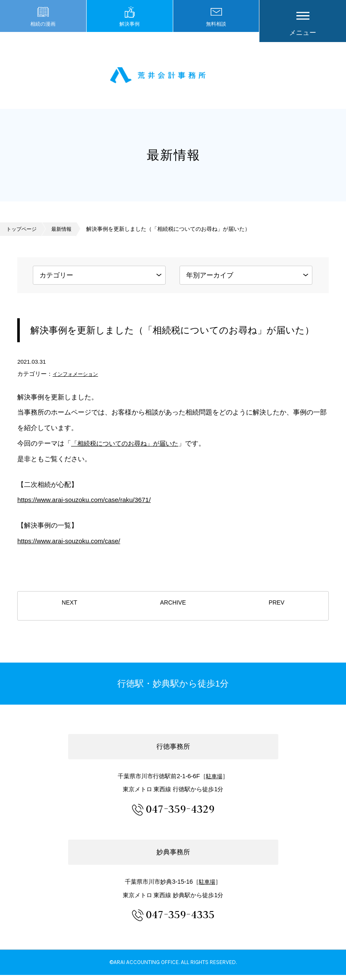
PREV (276, 611)
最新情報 (65, 234)
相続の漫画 (43, 33)
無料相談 (216, 33)
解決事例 (129, 33)
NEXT (69, 611)
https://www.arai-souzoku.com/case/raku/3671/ (87, 505)
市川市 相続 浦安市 (173, 78)
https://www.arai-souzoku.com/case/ (71, 546)
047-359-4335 (180, 919)
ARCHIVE (173, 611)
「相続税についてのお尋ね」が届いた (128, 448)
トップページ (23, 234)
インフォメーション (79, 379)
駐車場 (214, 781)
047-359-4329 (180, 813)
